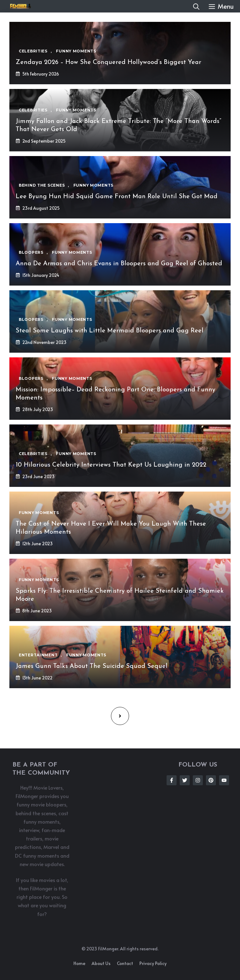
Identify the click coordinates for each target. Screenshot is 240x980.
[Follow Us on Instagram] (198, 780)
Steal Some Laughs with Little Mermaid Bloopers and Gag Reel (110, 331)
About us (101, 963)
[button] (196, 6)
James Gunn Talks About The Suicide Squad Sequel (92, 666)
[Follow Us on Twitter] (185, 780)
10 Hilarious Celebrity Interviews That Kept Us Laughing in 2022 (111, 465)
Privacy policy (153, 963)
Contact (125, 963)
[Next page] (120, 716)
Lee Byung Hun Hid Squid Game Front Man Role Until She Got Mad (117, 197)
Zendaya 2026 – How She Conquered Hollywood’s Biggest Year (108, 62)
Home (79, 963)
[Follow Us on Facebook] (172, 780)
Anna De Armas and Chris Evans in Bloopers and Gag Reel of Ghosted (119, 264)
